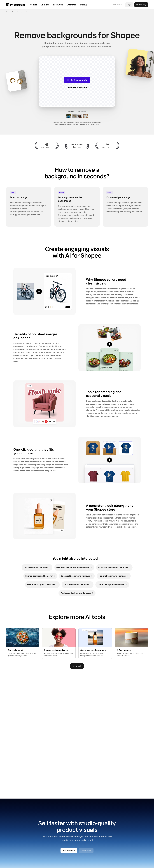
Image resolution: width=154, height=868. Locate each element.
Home (8, 12)
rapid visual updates (128, 410)
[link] (37, 567)
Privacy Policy (94, 124)
